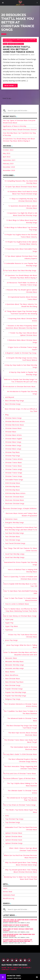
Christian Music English (14, 439)
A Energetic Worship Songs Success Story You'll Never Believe (22, 359)
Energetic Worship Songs (15, 522)
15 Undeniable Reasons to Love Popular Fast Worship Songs (20, 264)
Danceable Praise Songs (14, 480)
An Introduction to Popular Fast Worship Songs (22, 393)
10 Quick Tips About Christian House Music (21, 187)
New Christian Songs (13, 685)
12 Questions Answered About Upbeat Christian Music (23, 207)
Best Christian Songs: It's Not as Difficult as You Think (21, 410)
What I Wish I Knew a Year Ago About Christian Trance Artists (23, 849)
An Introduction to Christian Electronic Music (19, 386)
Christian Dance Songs (13, 418)
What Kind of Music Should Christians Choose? (20, 129)
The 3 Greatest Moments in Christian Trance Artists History (21, 705)
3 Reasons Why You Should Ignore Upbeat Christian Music (21, 291)
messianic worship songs (14, 668)
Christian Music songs (13, 449)
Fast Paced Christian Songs (15, 543)
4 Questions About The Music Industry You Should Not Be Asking (21, 305)
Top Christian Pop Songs (14, 819)
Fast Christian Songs (13, 540)
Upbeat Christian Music (14, 833)
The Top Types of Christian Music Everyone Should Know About (20, 921)
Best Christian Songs (13, 404)
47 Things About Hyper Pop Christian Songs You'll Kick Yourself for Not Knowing (21, 312)
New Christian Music (13, 678)
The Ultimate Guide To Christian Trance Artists (22, 792)
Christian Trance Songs (16, 44)
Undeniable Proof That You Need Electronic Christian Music (21, 828)
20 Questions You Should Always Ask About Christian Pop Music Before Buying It (21, 276)
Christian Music (11, 432)
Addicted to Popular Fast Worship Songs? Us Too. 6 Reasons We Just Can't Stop (21, 381)
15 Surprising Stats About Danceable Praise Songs (21, 250)
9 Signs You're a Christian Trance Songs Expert (22, 348)
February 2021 (8, 164)
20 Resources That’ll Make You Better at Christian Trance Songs (18, 49)
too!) (7, 815)
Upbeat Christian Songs (14, 843)
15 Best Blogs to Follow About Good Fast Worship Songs (22, 221)
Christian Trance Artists (14, 459)
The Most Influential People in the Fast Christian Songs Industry (23, 760)
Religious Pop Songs (13, 699)
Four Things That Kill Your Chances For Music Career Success (21, 549)
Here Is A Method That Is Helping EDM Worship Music (23, 571)
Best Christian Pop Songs (15, 401)
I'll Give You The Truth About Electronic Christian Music (23, 636)
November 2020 (9, 170)
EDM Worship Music (13, 486)
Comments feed (9, 895)
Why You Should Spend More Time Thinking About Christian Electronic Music (21, 871)
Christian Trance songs (14, 469)
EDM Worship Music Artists (15, 493)
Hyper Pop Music (12, 626)
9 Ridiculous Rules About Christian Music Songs (22, 341)
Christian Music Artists (13, 435)
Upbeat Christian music (14, 840)
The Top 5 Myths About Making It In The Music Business (22, 784)
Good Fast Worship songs (15, 554)
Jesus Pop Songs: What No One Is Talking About (22, 646)
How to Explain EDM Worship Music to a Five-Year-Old (20, 585)
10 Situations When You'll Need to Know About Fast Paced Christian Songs (22, 193)
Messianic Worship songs (15, 665)
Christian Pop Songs (13, 456)
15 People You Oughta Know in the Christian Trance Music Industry (21, 236)
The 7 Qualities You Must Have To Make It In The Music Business (20, 712)
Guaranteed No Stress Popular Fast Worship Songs (21, 563)
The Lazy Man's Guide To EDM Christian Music (20, 754)
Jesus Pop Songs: (12, 640)
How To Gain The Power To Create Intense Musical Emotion (21, 599)
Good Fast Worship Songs (15, 557)
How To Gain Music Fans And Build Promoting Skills (20, 592)
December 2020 (9, 167)
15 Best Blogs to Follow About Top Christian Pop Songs (21, 229)
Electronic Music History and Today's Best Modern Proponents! (21, 514)
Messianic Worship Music (14, 661)
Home (4, 968)
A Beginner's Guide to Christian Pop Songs (21, 353)
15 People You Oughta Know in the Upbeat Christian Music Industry (21, 243)
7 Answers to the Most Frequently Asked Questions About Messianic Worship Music (21, 327)
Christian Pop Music (12, 452)
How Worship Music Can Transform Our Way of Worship (19, 935)
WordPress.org (9, 898)
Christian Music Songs (13, 442)
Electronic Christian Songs (15, 503)
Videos (14, 969)
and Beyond (10, 397)
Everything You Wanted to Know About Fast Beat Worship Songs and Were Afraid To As (21, 528)
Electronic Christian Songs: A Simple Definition (20, 508)
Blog (5, 44)
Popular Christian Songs (14, 689)
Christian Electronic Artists (15, 421)
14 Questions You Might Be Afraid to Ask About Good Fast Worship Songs (22, 214)
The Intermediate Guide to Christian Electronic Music (24, 748)
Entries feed (7, 892)
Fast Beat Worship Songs (15, 533)
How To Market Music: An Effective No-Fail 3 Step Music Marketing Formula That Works (21, 610)
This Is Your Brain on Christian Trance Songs (19, 805)
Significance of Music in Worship (15, 126)
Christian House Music (13, 428)
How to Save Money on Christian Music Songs (20, 616)
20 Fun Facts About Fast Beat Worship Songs (20, 270)
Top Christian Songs (13, 822)
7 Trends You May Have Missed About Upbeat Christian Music (23, 334)
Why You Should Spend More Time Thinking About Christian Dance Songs (21, 864)
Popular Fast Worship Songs (16, 692)
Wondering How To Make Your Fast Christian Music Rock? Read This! (21, 878)
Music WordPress (12, 675)
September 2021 (9, 160)
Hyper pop (9, 619)
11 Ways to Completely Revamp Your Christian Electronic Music (23, 200)
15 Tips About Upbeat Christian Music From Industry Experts (21, 257)
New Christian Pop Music (14, 682)
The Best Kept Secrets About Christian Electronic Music (23, 734)
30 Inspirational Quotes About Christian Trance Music (22, 298)
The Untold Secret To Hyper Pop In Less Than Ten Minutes (22, 799)
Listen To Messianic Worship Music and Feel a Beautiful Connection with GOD (20, 653)
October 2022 (8, 150)
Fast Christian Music (13, 536)
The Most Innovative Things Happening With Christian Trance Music (21, 767)
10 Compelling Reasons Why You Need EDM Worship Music (21, 182)
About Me (17, 968)
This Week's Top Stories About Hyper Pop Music (21, 811)
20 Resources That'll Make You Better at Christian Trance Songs (19, 40)
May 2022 (7, 153)
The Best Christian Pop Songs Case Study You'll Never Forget (22, 727)
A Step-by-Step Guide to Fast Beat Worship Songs (21, 366)
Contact (5, 969)
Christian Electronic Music (15, 425)
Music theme (10, 672)
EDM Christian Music (13, 483)
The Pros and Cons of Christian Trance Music (19, 773)
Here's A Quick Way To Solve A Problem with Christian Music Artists (21, 578)
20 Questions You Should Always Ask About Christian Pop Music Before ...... (18, 941)
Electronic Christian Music (15, 497)
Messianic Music (11, 658)
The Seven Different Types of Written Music (19, 778)
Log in (5, 888)
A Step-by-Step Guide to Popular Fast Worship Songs (23, 373)
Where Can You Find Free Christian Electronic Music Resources (21, 856)
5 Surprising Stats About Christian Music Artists (22, 320)
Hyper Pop (9, 623)
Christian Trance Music (14, 462)
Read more (10, 86)
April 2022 (7, 157)
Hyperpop (9, 630)
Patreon (27, 968)
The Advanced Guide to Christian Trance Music (22, 719)
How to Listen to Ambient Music (17, 604)
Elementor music (11, 519)
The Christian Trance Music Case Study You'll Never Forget (21, 741)
